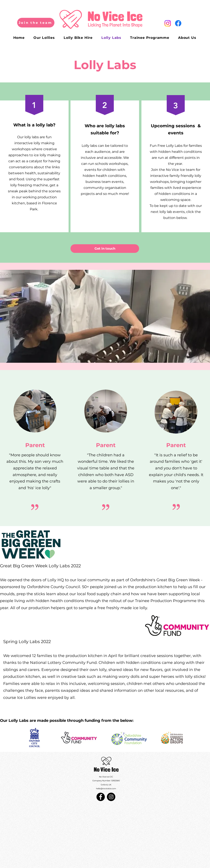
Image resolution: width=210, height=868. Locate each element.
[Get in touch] (105, 249)
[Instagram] (168, 23)
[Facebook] (178, 23)
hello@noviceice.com (106, 788)
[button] (105, 316)
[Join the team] (36, 23)
